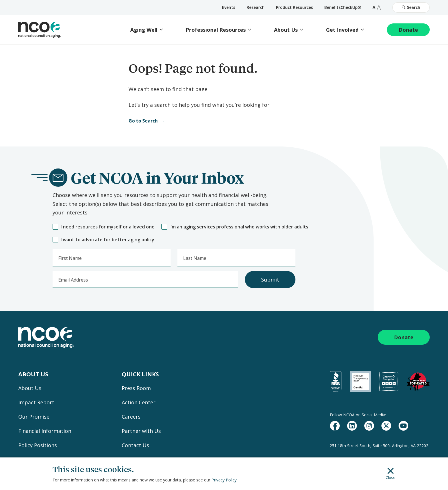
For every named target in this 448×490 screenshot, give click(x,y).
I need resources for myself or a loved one (104, 227)
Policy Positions (38, 445)
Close (391, 474)
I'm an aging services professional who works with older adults (235, 227)
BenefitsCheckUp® (343, 7)
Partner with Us (141, 431)
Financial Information (45, 431)
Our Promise (34, 417)
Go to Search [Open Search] (143, 121)
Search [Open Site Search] (411, 7)
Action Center (139, 402)
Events (229, 7)
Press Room (136, 388)
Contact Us (135, 445)
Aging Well (144, 30)
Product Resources (294, 7)
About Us (286, 30)
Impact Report (36, 402)
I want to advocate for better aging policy (103, 240)
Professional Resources (216, 30)
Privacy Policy (224, 480)
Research (256, 7)
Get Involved (342, 30)
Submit (270, 280)
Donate (408, 30)
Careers (131, 417)
